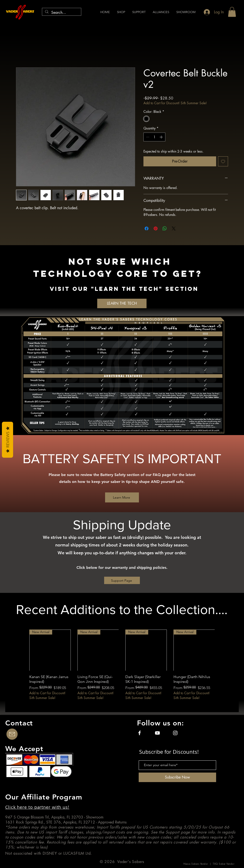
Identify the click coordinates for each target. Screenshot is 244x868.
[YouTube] (157, 733)
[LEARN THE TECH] (122, 303)
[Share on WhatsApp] (165, 228)
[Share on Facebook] (147, 228)
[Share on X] (174, 228)
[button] (161, 12)
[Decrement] (147, 137)
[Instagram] (175, 733)
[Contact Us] (12, 734)
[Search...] (61, 13)
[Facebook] (140, 733)
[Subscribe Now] (177, 777)
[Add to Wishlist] (223, 161)
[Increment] (162, 137)
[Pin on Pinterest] (156, 228)
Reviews (8, 440)
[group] (122, 667)
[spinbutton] (154, 137)
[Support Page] (122, 580)
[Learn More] (122, 497)
